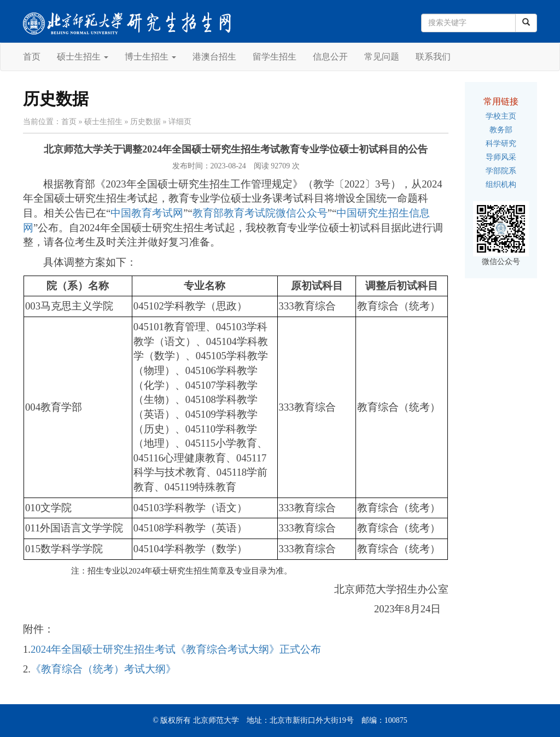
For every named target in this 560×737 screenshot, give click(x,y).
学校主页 (501, 116)
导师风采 (501, 157)
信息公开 (330, 57)
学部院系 (501, 171)
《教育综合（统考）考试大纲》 (103, 669)
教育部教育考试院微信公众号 (260, 213)
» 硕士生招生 (101, 122)
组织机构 (501, 185)
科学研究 (501, 144)
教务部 (501, 130)
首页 (32, 57)
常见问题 (382, 57)
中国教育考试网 (147, 213)
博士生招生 (150, 57)
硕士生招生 (83, 57)
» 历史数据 (143, 122)
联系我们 (433, 57)
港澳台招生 (214, 57)
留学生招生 (275, 57)
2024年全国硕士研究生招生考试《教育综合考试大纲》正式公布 (176, 649)
